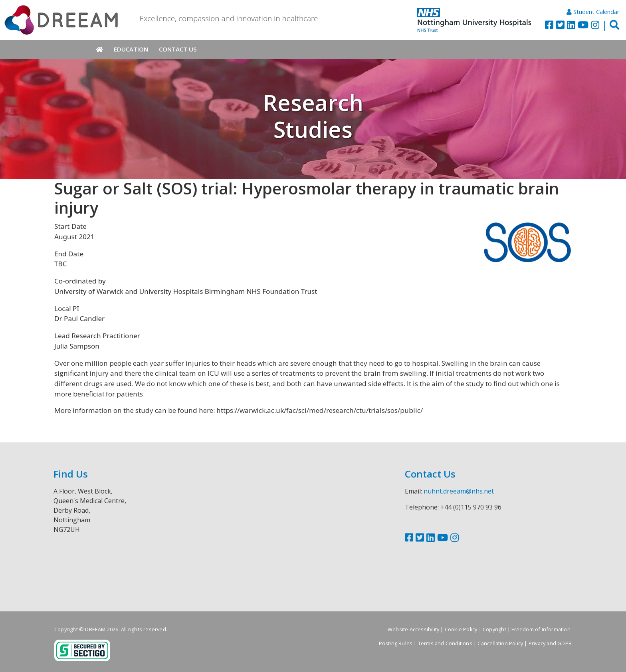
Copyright (494, 629)
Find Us (71, 474)
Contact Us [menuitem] (178, 49)
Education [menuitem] (131, 49)
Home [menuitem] (99, 50)
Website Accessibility (413, 629)
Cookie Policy (461, 629)
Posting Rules (396, 643)
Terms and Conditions (445, 643)
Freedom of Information (541, 629)
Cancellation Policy (500, 643)
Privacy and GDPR (550, 643)
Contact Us (430, 474)
